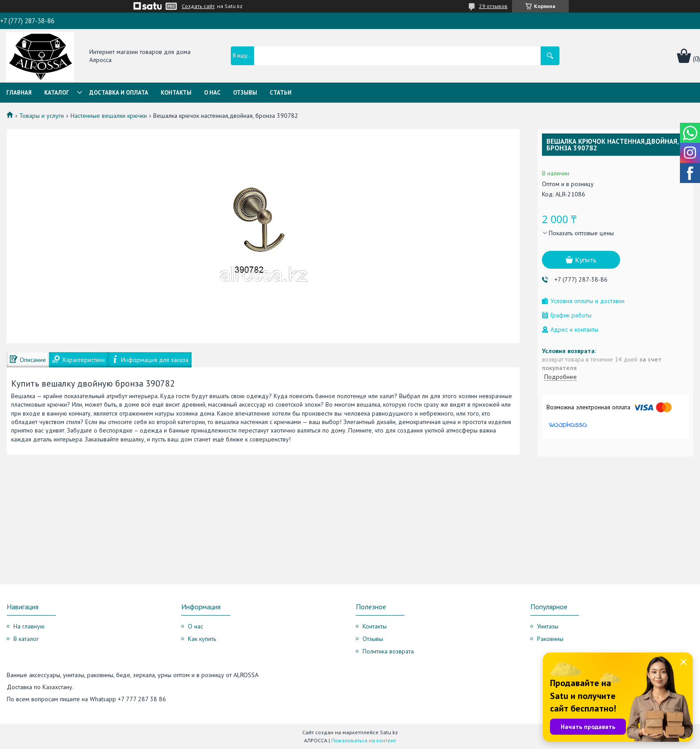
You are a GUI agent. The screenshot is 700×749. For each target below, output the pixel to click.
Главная (19, 93)
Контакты (176, 93)
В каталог (26, 639)
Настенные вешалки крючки (109, 116)
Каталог (57, 93)
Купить (586, 260)
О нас (212, 93)
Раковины (550, 639)
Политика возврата (388, 651)
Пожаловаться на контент (364, 740)
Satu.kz (389, 732)
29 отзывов (493, 6)
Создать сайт (198, 6)
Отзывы (245, 93)
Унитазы (548, 626)
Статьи (281, 93)
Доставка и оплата (119, 93)
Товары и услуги (42, 116)
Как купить (202, 639)
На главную (29, 626)
